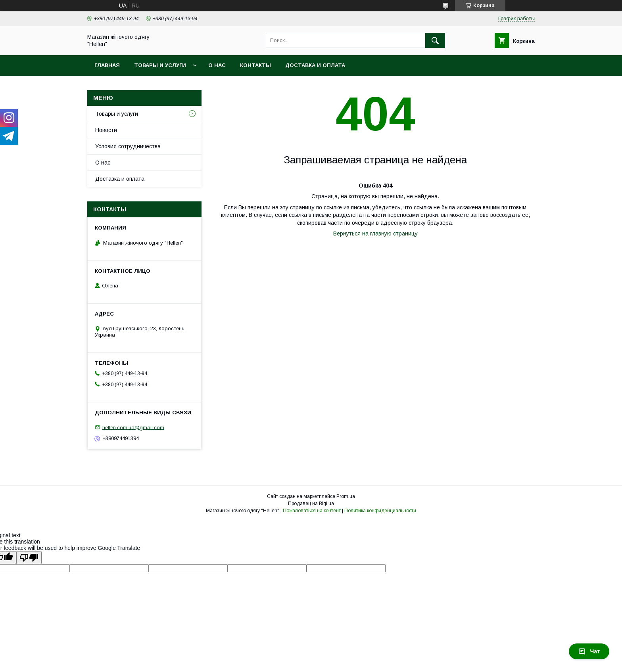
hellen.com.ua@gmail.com (133, 427)
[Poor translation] (29, 558)
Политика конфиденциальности (380, 511)
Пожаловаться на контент (312, 511)
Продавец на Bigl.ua (311, 504)
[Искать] (435, 40)
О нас (217, 65)
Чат (589, 651)
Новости (106, 130)
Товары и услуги (160, 65)
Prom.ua (346, 496)
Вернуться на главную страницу (375, 234)
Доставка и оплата (315, 65)
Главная (107, 65)
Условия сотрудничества (128, 146)
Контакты (255, 65)
